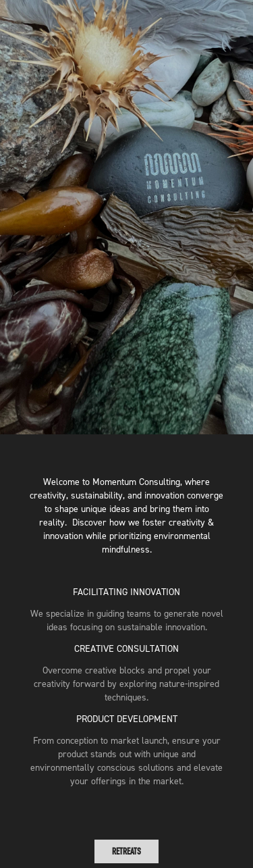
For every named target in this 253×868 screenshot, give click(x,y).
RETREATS (126, 851)
